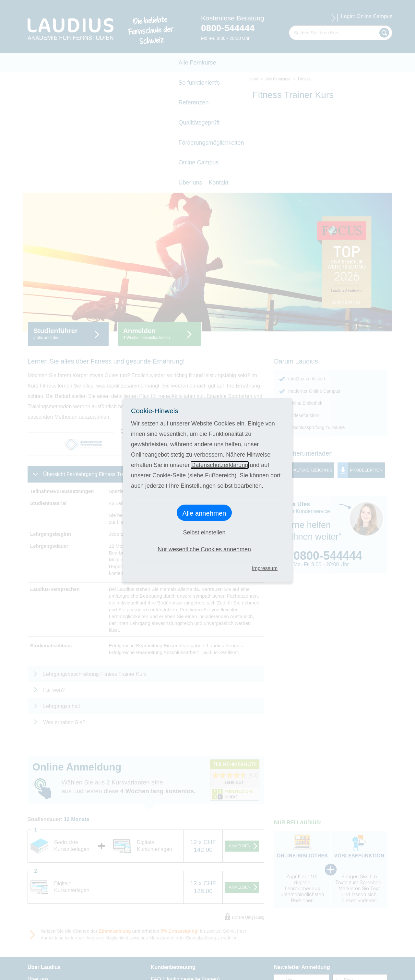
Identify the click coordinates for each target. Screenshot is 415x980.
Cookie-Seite (169, 475)
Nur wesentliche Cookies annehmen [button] (204, 549)
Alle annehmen (204, 513)
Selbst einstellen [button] (204, 532)
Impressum (265, 568)
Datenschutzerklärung (220, 465)
